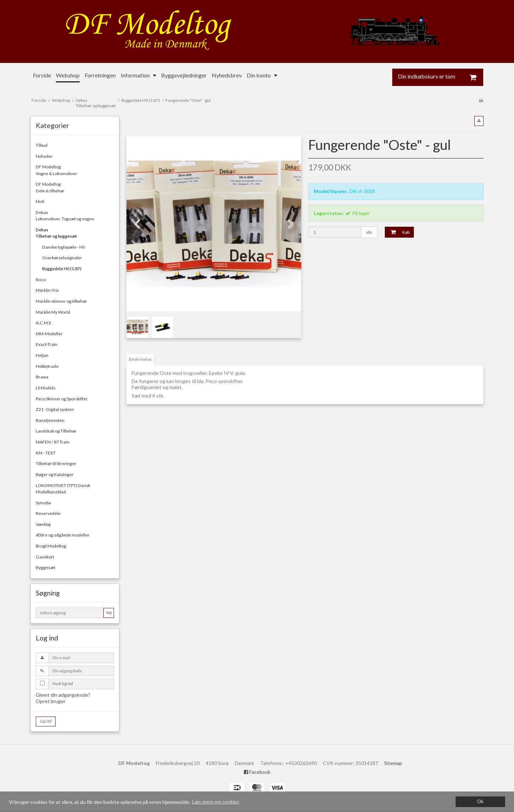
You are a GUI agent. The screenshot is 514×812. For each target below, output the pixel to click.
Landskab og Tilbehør (56, 431)
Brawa (42, 377)
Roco (41, 280)
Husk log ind (63, 684)
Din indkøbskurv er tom (441, 77)
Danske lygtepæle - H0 (64, 247)
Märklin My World (53, 312)
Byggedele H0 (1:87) (62, 269)
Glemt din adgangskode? (63, 695)
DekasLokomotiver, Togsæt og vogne (65, 216)
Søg (109, 613)
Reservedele (48, 513)
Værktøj (43, 524)
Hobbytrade (47, 366)
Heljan (42, 355)
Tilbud (42, 145)
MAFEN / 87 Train (53, 442)
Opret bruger (51, 701)
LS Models (45, 388)
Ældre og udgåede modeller (63, 535)
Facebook (257, 772)
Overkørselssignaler (62, 258)
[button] (479, 121)
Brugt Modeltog (51, 546)
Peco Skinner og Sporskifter (62, 399)
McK (40, 201)
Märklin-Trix (47, 290)
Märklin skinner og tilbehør (61, 301)
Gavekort (45, 557)
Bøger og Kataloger (55, 474)
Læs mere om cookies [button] (216, 802)
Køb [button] (397, 232)
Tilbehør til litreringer (56, 463)
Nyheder (44, 156)
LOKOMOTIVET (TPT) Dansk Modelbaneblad (63, 489)
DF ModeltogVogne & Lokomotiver (56, 170)
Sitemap (393, 763)
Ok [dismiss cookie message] (480, 802)
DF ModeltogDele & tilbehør (50, 187)
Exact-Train (47, 344)
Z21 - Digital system (55, 409)
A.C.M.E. (44, 323)
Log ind (46, 721)
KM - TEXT (46, 453)
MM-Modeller (49, 334)
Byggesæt (45, 567)
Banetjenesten (50, 420)
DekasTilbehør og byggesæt (56, 233)
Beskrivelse (140, 359)
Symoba (43, 503)
